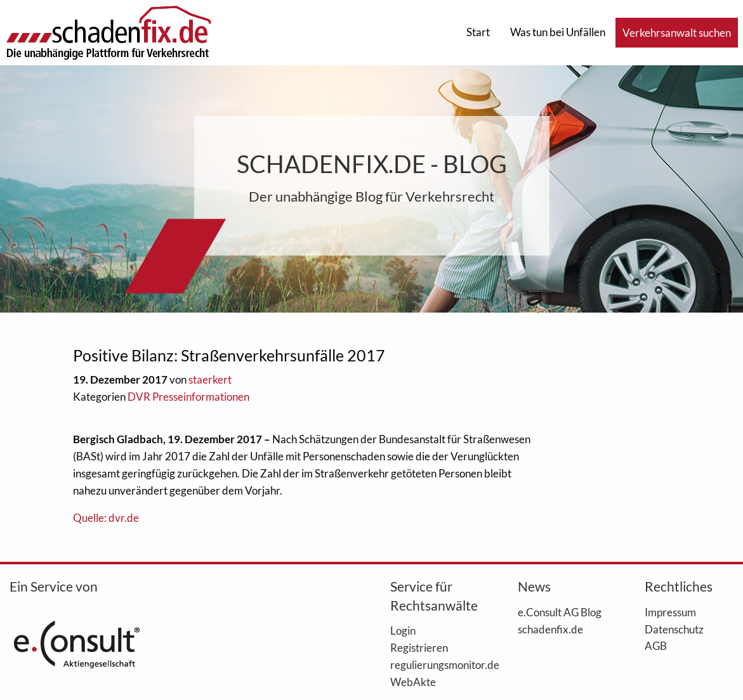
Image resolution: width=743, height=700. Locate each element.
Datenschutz (674, 629)
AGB (656, 645)
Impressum (670, 612)
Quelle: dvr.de (106, 518)
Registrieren (419, 647)
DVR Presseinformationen (188, 397)
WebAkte (413, 682)
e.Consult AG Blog (560, 612)
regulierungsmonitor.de (435, 664)
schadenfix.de (550, 629)
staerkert (210, 379)
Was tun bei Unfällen (558, 32)
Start (478, 32)
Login (403, 630)
